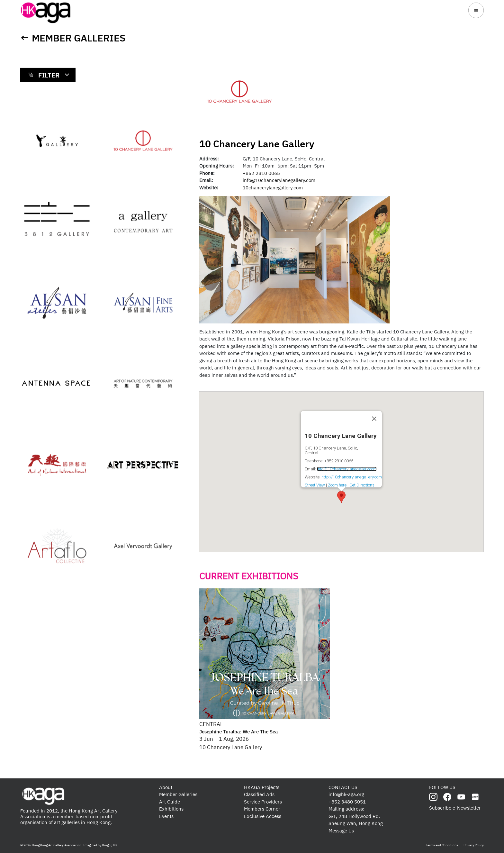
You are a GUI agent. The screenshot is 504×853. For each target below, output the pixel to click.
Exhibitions (171, 809)
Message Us (341, 831)
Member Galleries (79, 38)
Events (166, 816)
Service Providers (263, 802)
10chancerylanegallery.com (273, 188)
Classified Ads (259, 794)
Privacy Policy (474, 845)
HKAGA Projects (262, 787)
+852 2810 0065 (261, 173)
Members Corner (262, 809)
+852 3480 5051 (347, 802)
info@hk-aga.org (346, 794)
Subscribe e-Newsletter (455, 808)
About (166, 787)
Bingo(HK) (109, 845)
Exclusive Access (263, 816)
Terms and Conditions (442, 845)
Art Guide (170, 802)
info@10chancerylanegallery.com (279, 180)
